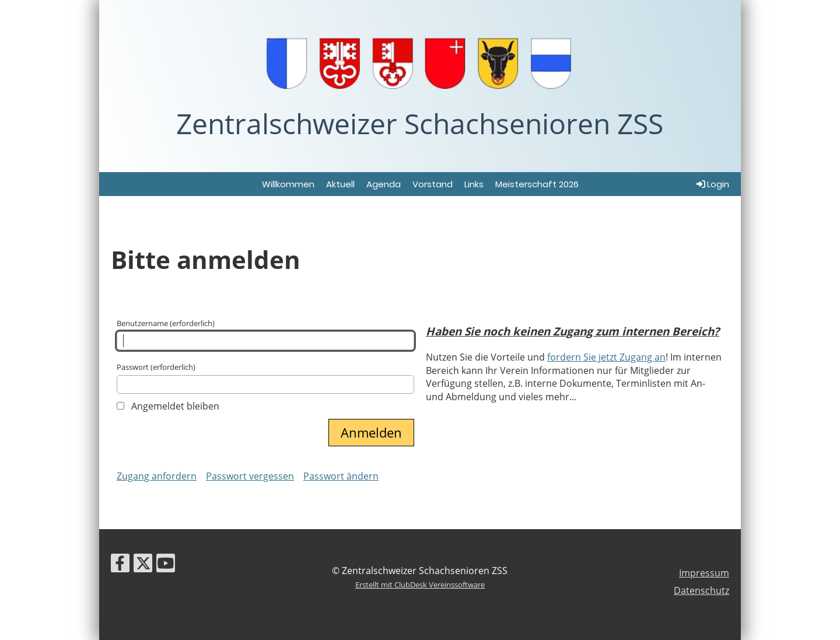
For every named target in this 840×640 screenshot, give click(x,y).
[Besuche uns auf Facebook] (120, 565)
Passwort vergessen (250, 476)
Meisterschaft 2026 (537, 184)
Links (474, 184)
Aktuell (340, 184)
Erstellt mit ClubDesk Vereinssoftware (420, 585)
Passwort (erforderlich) (265, 378)
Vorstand (433, 184)
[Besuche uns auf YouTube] (166, 565)
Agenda (384, 184)
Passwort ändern (341, 476)
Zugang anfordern (157, 476)
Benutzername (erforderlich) (265, 334)
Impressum (704, 573)
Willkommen (288, 184)
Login (712, 184)
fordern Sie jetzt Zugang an (606, 357)
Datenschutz (701, 590)
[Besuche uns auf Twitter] (143, 565)
